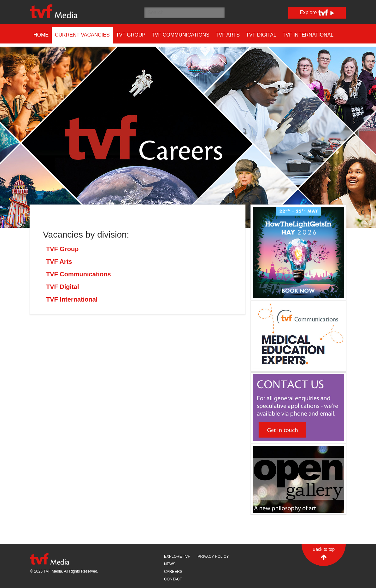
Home (41, 35)
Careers (173, 572)
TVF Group (131, 35)
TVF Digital (261, 35)
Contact (173, 579)
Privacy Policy (213, 556)
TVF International (308, 35)
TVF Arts (228, 35)
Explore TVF (177, 556)
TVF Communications (181, 35)
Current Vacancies (82, 35)
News (170, 564)
